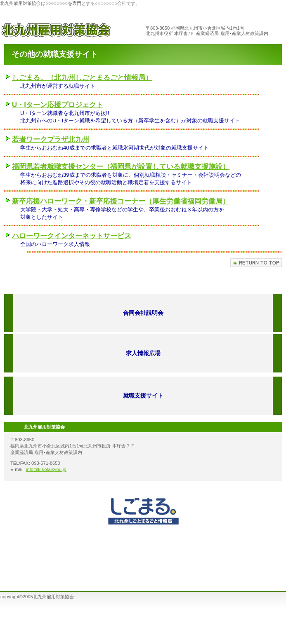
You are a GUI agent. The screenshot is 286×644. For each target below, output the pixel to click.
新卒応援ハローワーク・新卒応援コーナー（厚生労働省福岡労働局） (121, 201)
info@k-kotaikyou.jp (46, 469)
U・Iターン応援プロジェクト (58, 105)
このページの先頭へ (256, 263)
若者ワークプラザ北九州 (51, 139)
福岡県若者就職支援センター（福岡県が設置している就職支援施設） (121, 167)
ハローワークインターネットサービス (72, 236)
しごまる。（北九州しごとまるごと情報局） (82, 78)
